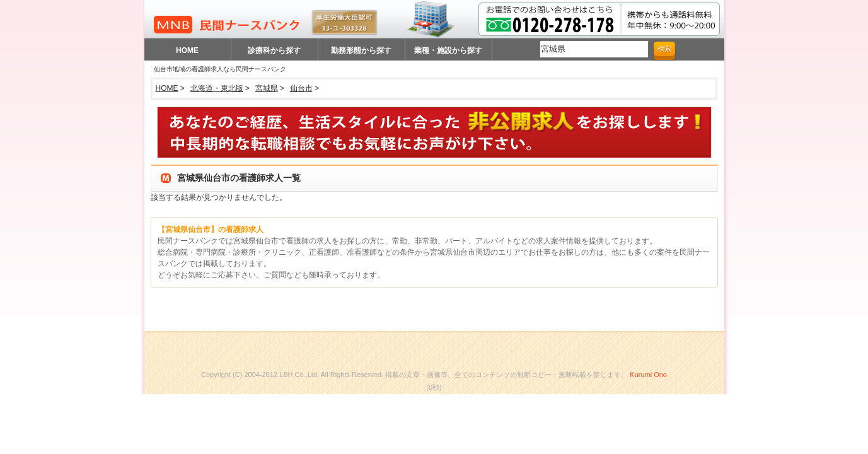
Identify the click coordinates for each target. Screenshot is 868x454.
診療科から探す (274, 50)
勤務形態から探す (361, 50)
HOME (187, 50)
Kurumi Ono (648, 375)
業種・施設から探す (448, 50)
